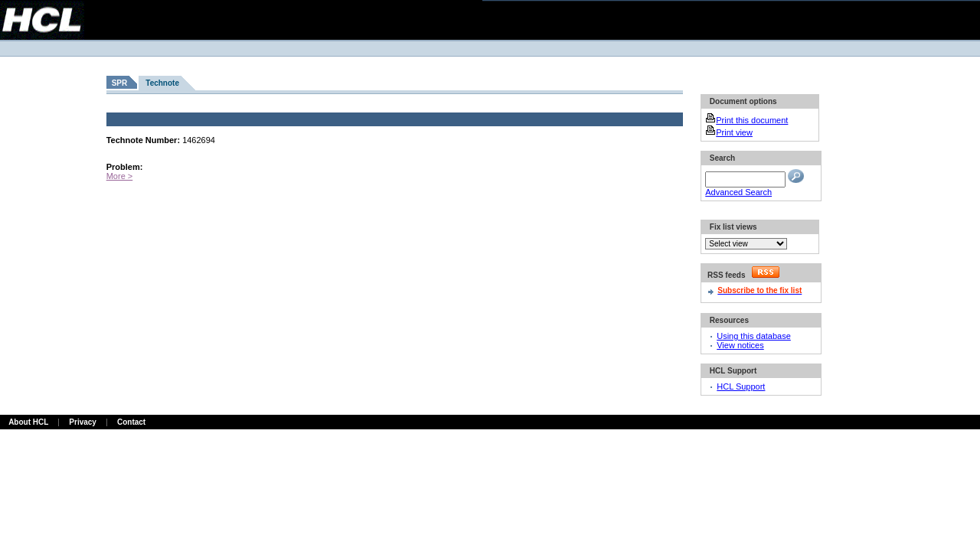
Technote (162, 83)
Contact (131, 422)
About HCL (28, 422)
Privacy (83, 422)
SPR (120, 83)
